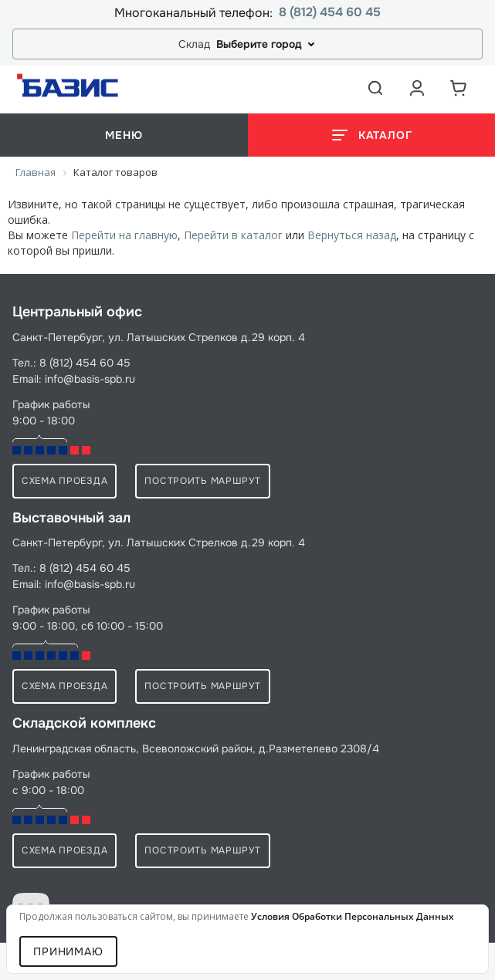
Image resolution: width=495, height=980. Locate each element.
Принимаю (68, 951)
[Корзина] (459, 88)
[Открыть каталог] (372, 135)
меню (124, 135)
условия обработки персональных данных (353, 916)
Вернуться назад (352, 235)
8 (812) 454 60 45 (330, 13)
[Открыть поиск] (375, 88)
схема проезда (64, 481)
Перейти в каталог (233, 235)
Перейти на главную (124, 235)
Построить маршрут (202, 481)
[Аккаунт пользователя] (417, 88)
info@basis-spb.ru (90, 379)
